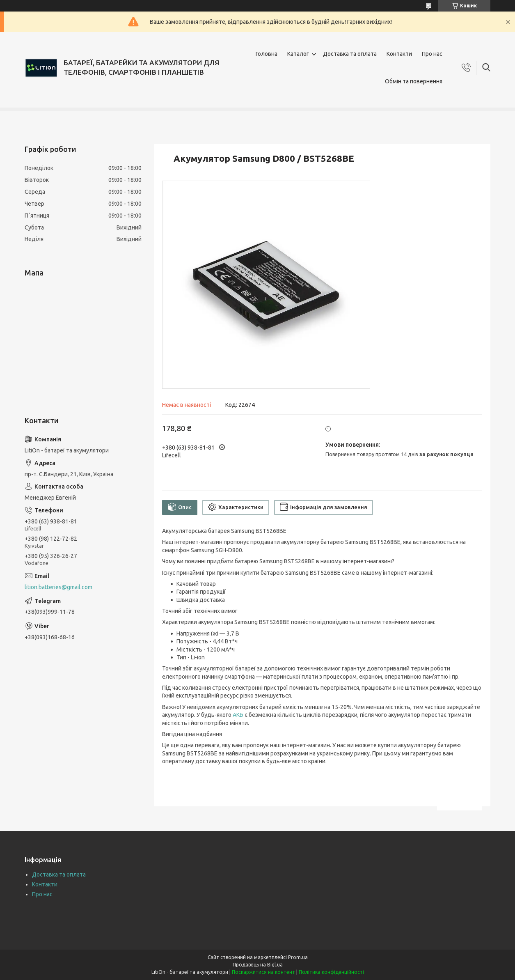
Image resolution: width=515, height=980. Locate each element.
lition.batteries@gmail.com (58, 587)
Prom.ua (298, 957)
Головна (267, 54)
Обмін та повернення (414, 81)
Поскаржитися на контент (263, 972)
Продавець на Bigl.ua (258, 965)
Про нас (432, 54)
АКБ (238, 715)
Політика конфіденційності (331, 972)
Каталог (298, 54)
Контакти (399, 54)
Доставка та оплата (350, 54)
